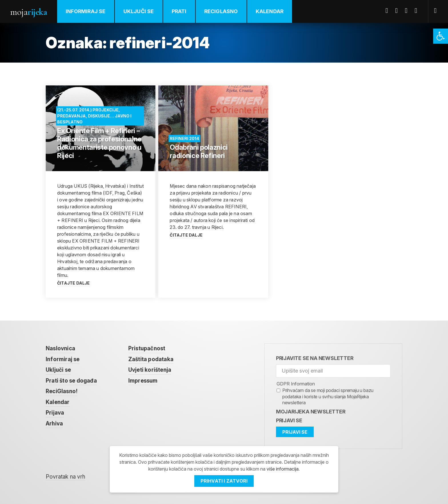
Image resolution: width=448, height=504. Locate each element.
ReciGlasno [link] (221, 11)
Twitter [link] (399, 11)
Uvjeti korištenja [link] (150, 370)
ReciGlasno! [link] (62, 391)
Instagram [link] (418, 11)
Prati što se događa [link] (71, 381)
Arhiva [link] (54, 424)
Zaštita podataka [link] (151, 359)
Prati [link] (179, 11)
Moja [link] (29, 12)
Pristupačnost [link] (147, 348)
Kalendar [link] (270, 11)
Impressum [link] (143, 381)
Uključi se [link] (139, 11)
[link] (441, 36)
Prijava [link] (55, 413)
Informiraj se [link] (86, 11)
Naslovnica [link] (60, 348)
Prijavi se (289, 420)
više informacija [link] (283, 469)
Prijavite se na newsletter (315, 358)
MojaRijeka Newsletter (311, 412)
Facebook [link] (389, 11)
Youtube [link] (408, 11)
